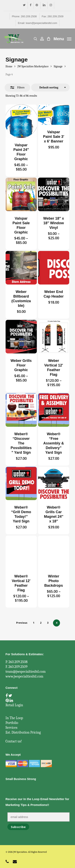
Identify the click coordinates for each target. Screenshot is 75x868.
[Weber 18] (54, 194)
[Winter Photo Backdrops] (54, 552)
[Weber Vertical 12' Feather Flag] (54, 337)
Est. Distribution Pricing (23, 732)
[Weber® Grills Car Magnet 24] (54, 483)
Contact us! (14, 741)
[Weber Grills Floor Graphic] (21, 337)
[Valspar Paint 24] (21, 121)
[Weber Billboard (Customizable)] (21, 268)
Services (11, 728)
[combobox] (50, 88)
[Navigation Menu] (62, 38)
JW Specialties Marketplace (33, 66)
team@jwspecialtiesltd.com (26, 672)
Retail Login (14, 705)
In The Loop (14, 718)
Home (9, 66)
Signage (58, 66)
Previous (22, 623)
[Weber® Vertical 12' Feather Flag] (21, 552)
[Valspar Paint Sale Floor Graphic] (21, 194)
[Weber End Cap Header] (54, 268)
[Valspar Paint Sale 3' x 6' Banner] (54, 115)
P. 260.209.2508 (17, 662)
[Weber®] (21, 410)
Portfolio (12, 723)
